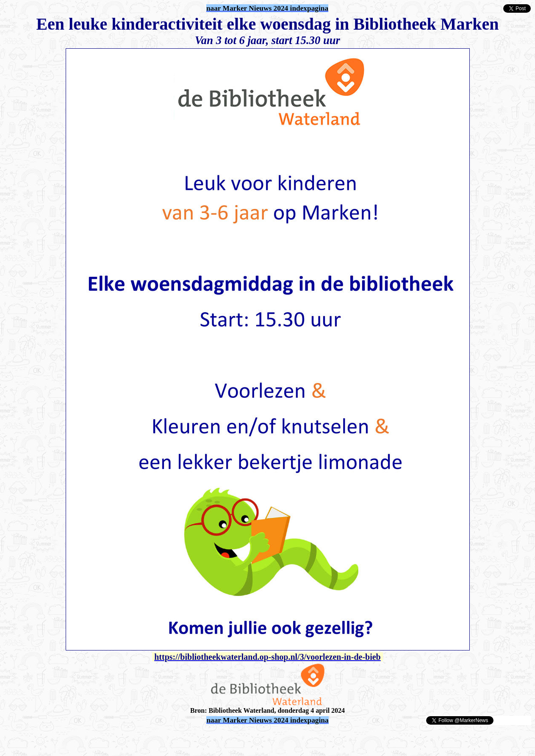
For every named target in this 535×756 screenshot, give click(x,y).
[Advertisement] (103, 738)
